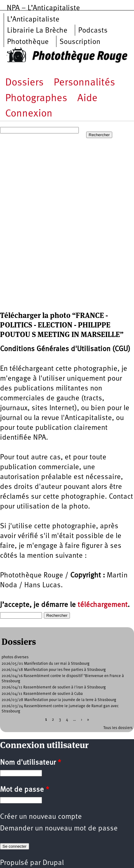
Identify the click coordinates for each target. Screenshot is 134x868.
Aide (87, 99)
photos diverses (15, 657)
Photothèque (28, 42)
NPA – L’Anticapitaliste (43, 8)
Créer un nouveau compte (41, 817)
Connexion (29, 114)
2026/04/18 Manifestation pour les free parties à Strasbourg (54, 670)
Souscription (80, 42)
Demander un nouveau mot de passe (59, 829)
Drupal (53, 863)
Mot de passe (25, 790)
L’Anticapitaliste (33, 20)
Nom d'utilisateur (31, 763)
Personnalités (84, 83)
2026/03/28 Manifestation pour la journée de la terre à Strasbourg (59, 700)
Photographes (36, 99)
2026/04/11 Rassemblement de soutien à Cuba (42, 694)
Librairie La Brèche (37, 31)
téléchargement (103, 605)
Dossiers (24, 83)
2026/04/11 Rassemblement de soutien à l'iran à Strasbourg (54, 687)
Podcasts (93, 31)
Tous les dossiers (118, 728)
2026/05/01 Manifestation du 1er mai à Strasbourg (46, 664)
